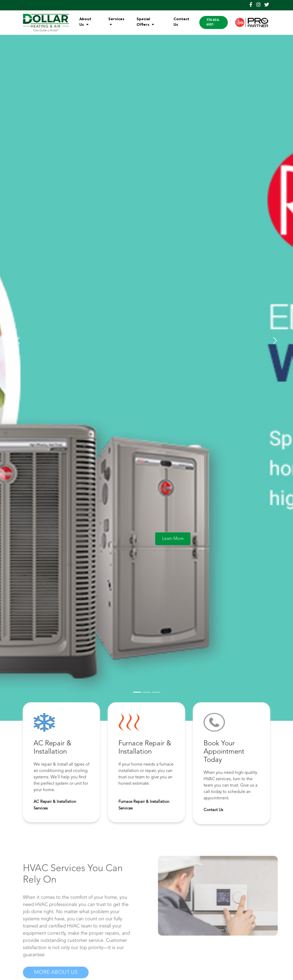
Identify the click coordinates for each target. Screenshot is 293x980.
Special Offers (145, 22)
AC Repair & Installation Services (55, 807)
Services (116, 22)
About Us (85, 22)
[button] (18, 341)
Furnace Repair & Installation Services (144, 807)
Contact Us (181, 22)
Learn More (173, 541)
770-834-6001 (213, 23)
